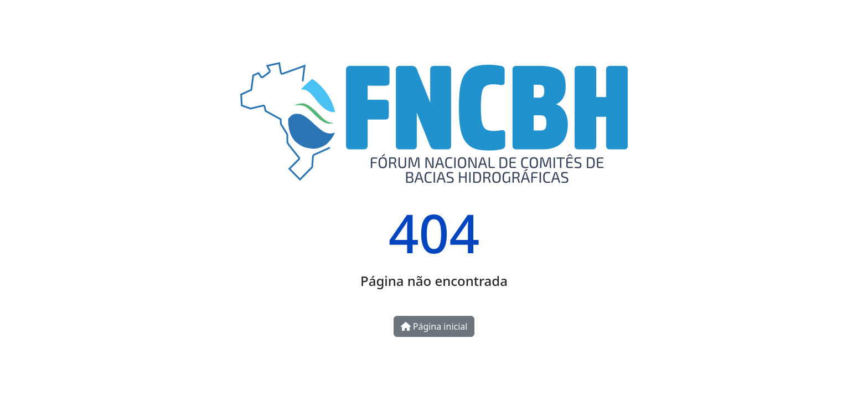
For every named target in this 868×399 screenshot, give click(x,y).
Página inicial (434, 326)
